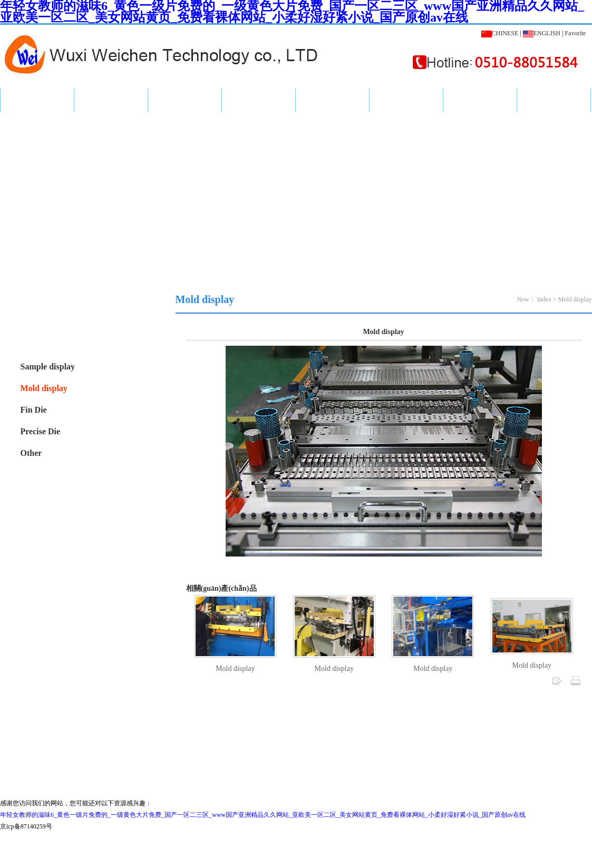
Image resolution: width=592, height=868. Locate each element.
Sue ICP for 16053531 (296, 770)
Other (31, 453)
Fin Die (34, 410)
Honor (333, 100)
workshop (406, 100)
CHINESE (500, 33)
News (185, 100)
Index (37, 100)
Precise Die (41, 431)
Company (259, 100)
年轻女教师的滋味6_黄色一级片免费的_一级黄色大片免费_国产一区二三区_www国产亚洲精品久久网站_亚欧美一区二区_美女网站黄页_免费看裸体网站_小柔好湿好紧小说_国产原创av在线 (263, 815)
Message (480, 100)
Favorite (575, 33)
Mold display (44, 388)
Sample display (48, 367)
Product (111, 100)
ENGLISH (542, 33)
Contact (554, 100)
